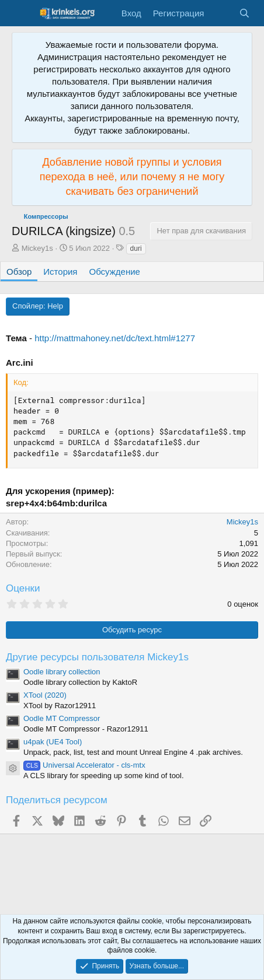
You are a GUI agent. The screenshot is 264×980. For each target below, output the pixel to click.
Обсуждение (115, 272)
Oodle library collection (62, 672)
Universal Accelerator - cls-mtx (84, 765)
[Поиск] (244, 13)
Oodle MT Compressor (62, 718)
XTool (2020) (45, 695)
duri (136, 249)
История (60, 272)
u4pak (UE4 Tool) (53, 742)
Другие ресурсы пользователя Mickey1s (97, 657)
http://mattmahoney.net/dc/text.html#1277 (115, 338)
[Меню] (22, 13)
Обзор (19, 272)
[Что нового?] (221, 13)
